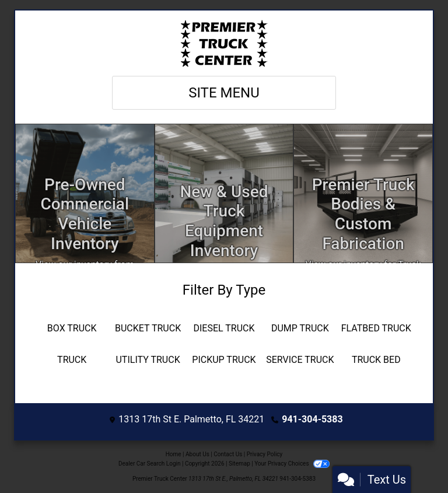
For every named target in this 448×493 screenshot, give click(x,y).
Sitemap (239, 464)
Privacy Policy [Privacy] (265, 454)
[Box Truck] (72, 328)
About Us (197, 454)
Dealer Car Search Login (150, 464)
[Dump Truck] (300, 328)
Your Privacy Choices (292, 464)
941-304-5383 (312, 419)
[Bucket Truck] (148, 328)
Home (174, 454)
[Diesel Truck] (224, 328)
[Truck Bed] (376, 360)
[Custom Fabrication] (363, 193)
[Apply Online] (224, 193)
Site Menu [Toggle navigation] (224, 93)
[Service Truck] (300, 360)
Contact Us (228, 454)
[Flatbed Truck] (376, 328)
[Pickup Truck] (224, 360)
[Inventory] (85, 193)
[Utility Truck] (148, 360)
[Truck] (72, 360)
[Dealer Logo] (224, 43)
